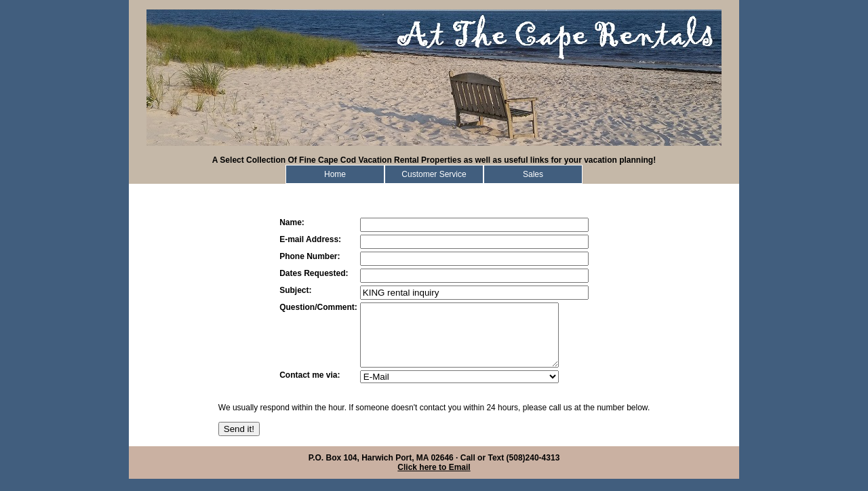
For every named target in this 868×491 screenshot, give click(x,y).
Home (335, 174)
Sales (533, 174)
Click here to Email (434, 479)
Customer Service (434, 174)
